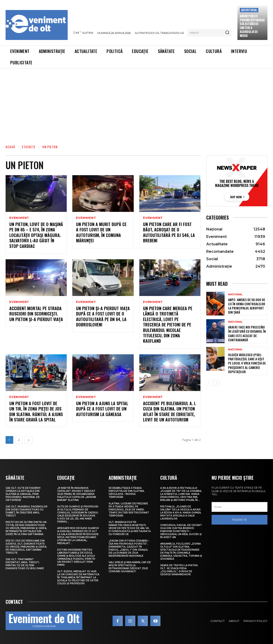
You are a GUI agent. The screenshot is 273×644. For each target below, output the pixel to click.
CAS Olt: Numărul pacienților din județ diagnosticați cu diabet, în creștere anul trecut (27, 511)
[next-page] (29, 440)
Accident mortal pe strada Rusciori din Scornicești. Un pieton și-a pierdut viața (36, 314)
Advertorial (249, 10)
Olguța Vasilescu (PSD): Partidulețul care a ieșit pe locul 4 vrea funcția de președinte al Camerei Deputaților (247, 363)
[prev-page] (209, 383)
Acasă (10, 147)
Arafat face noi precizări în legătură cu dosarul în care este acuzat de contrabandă (247, 333)
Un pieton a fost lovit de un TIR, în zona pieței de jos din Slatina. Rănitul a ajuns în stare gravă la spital (36, 411)
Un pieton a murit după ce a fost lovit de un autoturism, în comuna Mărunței (101, 232)
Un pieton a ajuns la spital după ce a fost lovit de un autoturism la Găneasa (102, 409)
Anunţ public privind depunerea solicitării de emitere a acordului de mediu (252, 26)
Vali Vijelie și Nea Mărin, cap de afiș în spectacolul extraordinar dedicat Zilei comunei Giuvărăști (130, 567)
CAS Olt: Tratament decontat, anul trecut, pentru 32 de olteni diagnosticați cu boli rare (25, 564)
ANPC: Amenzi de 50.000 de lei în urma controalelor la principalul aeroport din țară (247, 306)
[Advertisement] (136, 103)
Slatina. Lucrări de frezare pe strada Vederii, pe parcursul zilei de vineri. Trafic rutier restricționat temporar (129, 510)
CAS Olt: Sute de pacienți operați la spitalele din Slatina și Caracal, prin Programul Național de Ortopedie (23, 494)
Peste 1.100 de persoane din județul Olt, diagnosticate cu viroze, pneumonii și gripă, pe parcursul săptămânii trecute (26, 547)
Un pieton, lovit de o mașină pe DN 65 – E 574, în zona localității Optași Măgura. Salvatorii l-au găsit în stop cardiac (36, 235)
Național (235, 294)
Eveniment (19, 218)
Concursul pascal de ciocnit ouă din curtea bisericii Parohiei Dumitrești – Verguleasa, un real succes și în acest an (181, 531)
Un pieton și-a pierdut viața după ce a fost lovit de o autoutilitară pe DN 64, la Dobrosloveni (103, 316)
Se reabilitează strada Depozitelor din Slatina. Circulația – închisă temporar (127, 493)
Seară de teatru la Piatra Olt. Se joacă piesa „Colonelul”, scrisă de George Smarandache (179, 570)
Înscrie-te (240, 520)
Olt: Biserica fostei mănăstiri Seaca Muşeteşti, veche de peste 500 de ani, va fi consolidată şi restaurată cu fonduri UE (130, 528)
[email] (240, 507)
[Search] (227, 33)
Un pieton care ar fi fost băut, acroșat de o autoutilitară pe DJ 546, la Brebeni (169, 232)
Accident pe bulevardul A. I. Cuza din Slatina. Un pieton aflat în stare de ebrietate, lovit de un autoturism (170, 411)
